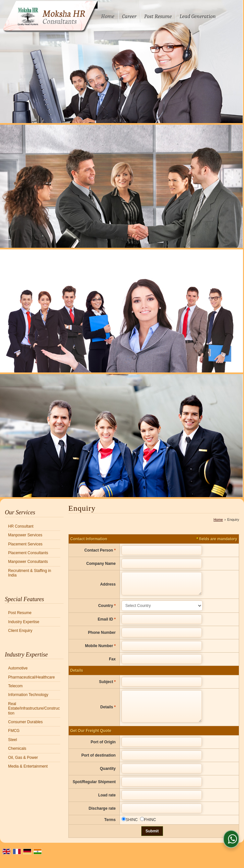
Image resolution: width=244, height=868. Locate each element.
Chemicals (17, 748)
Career (129, 16)
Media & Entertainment (28, 766)
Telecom (15, 686)
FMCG (14, 731)
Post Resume (158, 16)
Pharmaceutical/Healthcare (31, 677)
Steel (12, 740)
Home (108, 16)
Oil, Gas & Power (23, 758)
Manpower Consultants (28, 562)
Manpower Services (25, 535)
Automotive (18, 668)
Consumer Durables (25, 722)
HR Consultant (21, 526)
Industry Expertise (24, 622)
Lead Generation (198, 16)
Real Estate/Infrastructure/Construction (34, 708)
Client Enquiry (20, 631)
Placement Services (25, 544)
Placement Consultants (28, 553)
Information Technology (28, 695)
